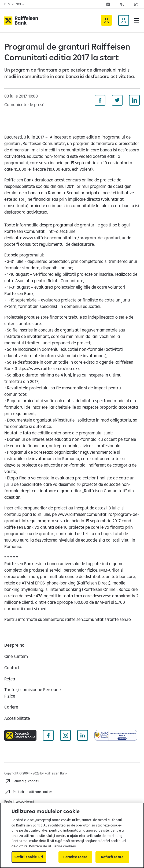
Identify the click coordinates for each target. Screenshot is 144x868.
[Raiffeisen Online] (106, 20)
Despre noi (15, 4)
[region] (72, 835)
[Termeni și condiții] (22, 781)
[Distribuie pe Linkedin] (134, 100)
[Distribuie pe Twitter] (117, 100)
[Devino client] (124, 20)
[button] (136, 20)
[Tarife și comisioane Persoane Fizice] (36, 693)
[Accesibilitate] (17, 718)
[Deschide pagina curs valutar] (136, 4)
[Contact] (12, 668)
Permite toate (75, 857)
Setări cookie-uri (29, 857)
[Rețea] (10, 679)
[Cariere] (11, 707)
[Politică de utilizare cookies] (28, 792)
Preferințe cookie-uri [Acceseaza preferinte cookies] (19, 801)
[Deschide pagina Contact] (122, 4)
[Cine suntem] (16, 656)
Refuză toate (112, 857)
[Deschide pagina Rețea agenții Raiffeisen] (108, 4)
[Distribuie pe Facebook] (100, 100)
